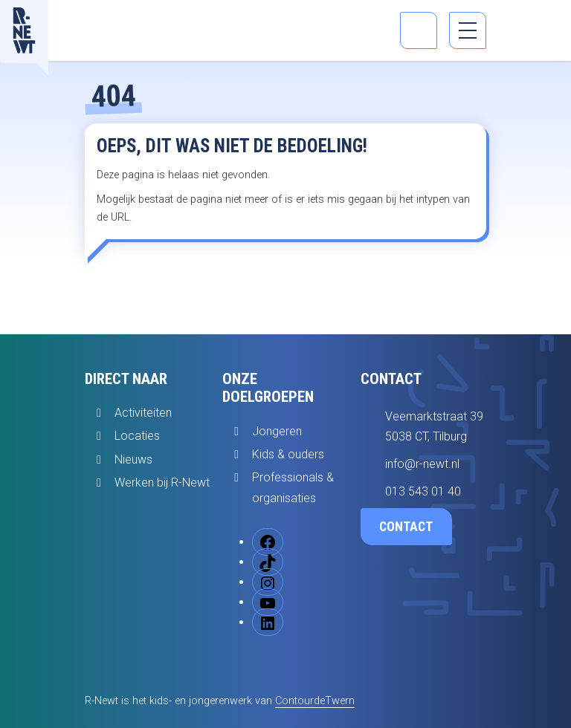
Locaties (137, 436)
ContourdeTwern (315, 701)
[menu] (468, 30)
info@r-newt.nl (422, 464)
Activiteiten (143, 413)
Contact (406, 527)
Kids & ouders (288, 454)
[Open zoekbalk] (419, 30)
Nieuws (133, 459)
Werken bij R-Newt (162, 482)
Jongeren (277, 431)
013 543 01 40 (423, 491)
